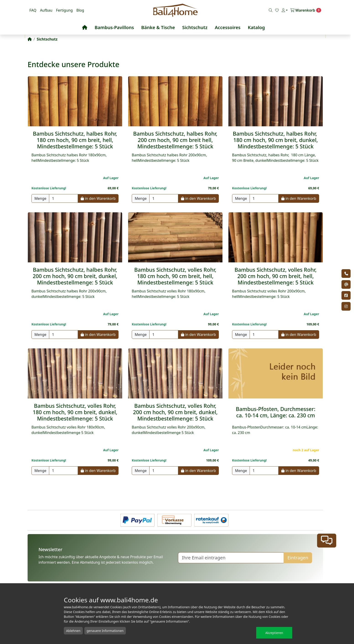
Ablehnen (73, 631)
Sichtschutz (195, 27)
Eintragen (298, 558)
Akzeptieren (274, 633)
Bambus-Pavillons (114, 27)
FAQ (33, 10)
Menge (40, 198)
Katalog (256, 27)
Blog (80, 10)
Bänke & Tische (158, 27)
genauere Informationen (105, 631)
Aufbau (46, 10)
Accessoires (228, 27)
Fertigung (64, 10)
